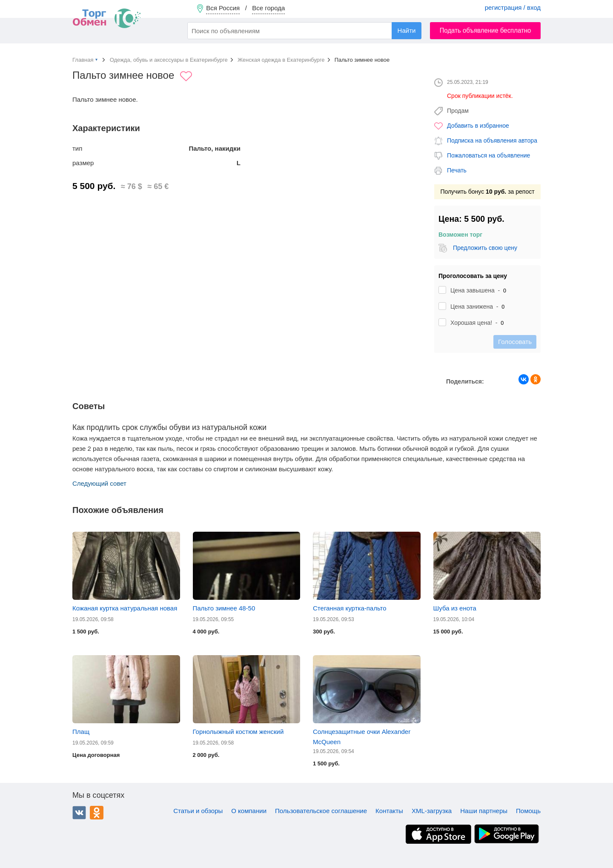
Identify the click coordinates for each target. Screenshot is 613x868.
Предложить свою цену (485, 248)
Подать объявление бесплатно (486, 30)
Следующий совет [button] (99, 483)
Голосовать (515, 342)
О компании (249, 811)
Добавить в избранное (478, 126)
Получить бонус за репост (487, 192)
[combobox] (304, 31)
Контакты (389, 811)
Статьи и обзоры (198, 811)
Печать (457, 170)
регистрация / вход (513, 7)
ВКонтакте (79, 813)
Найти (407, 30)
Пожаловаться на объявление (488, 155)
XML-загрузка (432, 811)
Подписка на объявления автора (492, 140)
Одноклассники (97, 813)
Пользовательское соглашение (321, 811)
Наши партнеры (484, 811)
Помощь (528, 811)
